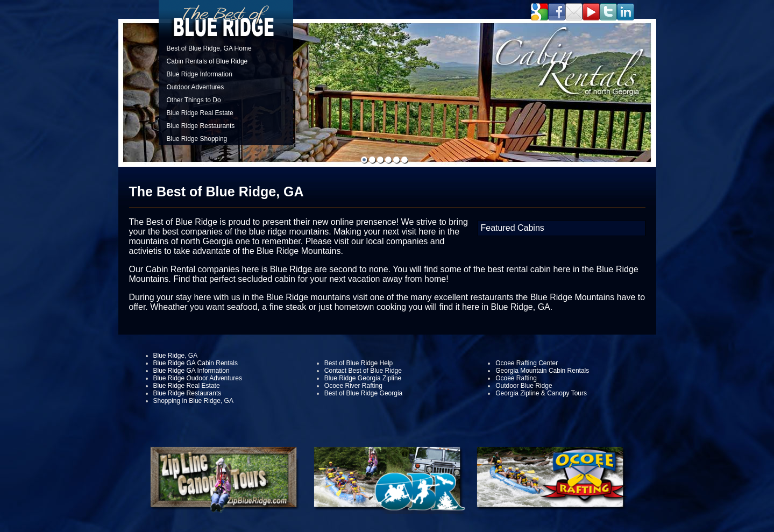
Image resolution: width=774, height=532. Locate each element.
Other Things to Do (194, 100)
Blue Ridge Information (200, 74)
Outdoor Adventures (196, 87)
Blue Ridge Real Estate (200, 113)
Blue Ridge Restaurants (201, 126)
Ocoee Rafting (516, 378)
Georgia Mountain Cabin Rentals (542, 371)
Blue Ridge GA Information (191, 371)
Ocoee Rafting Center (527, 363)
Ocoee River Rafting (353, 386)
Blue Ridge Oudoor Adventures (198, 378)
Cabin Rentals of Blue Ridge (207, 61)
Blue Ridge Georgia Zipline (363, 378)
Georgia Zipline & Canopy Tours (541, 393)
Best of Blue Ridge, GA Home (209, 48)
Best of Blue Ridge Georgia (363, 393)
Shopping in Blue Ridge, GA (193, 401)
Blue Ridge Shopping (197, 139)
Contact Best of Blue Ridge (363, 371)
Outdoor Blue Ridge (524, 386)
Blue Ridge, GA (176, 356)
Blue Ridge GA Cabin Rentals (196, 363)
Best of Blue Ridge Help (358, 363)
